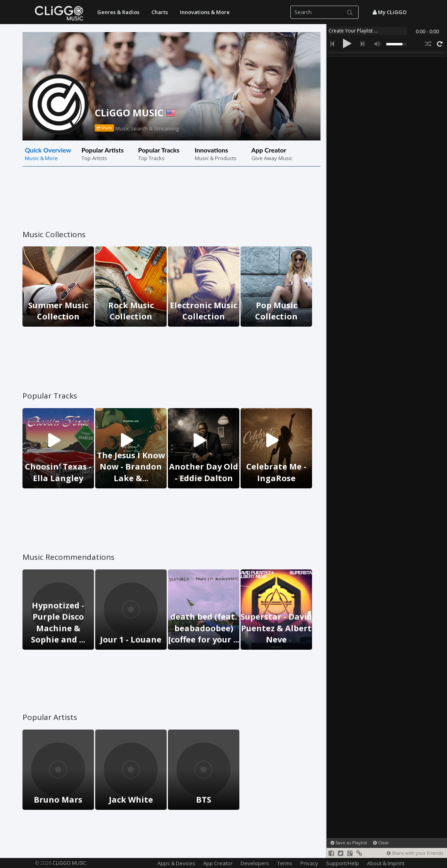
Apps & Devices (176, 863)
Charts (160, 12)
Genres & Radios (118, 12)
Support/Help (343, 863)
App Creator (218, 863)
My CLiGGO (390, 12)
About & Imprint (386, 863)
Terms (285, 863)
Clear (381, 843)
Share (104, 128)
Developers (255, 863)
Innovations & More (205, 12)
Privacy (309, 863)
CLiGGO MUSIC (135, 113)
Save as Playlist (349, 843)
